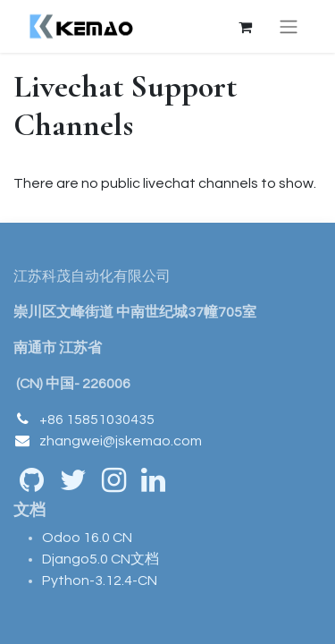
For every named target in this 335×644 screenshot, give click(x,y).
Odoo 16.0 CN (87, 538)
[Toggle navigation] (289, 26)
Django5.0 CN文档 (100, 559)
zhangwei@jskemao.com (121, 441)
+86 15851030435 (97, 419)
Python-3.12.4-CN (100, 580)
